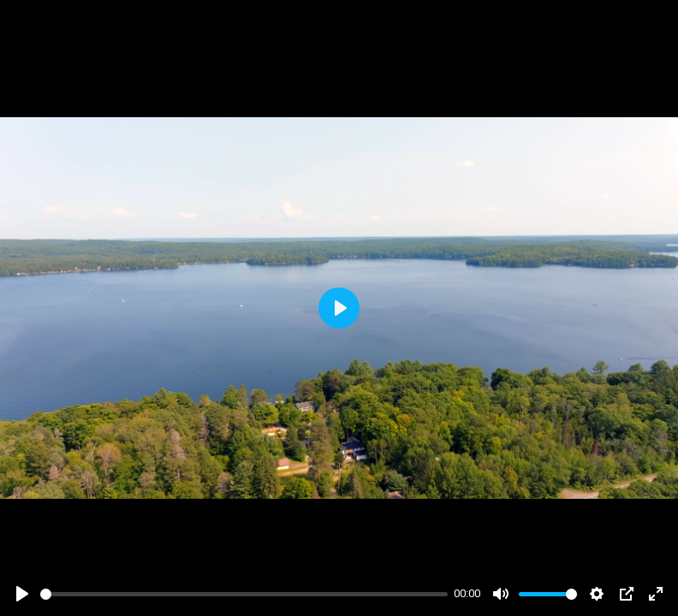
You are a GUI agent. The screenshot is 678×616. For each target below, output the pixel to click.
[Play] (22, 594)
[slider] (244, 594)
